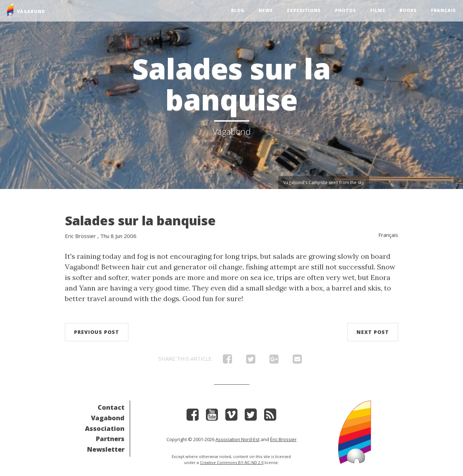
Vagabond (108, 418)
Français (443, 10)
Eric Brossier (80, 236)
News (266, 10)
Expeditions (304, 10)
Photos (346, 10)
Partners (110, 439)
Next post (373, 332)
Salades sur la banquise (140, 221)
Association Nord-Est (237, 439)
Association (105, 428)
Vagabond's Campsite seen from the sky (324, 182)
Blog (238, 10)
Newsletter (106, 449)
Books (408, 10)
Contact (111, 407)
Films (378, 10)
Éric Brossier (283, 439)
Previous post (97, 332)
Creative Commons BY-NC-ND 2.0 (232, 462)
